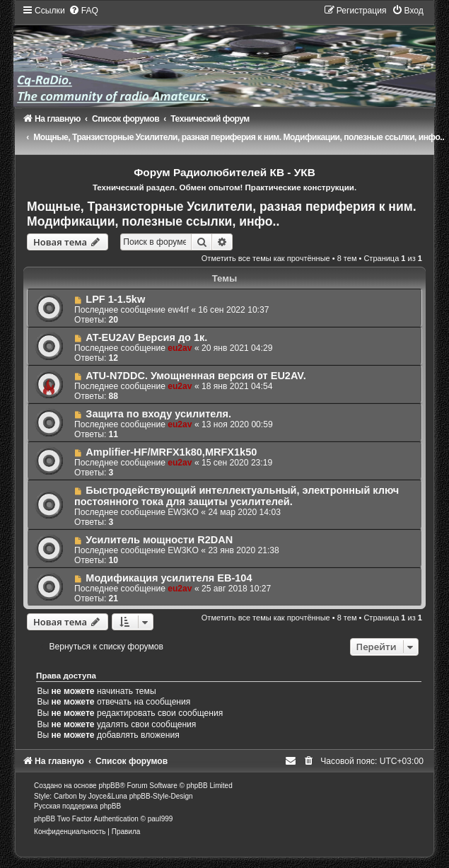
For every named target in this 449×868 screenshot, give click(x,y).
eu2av (180, 348)
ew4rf (178, 310)
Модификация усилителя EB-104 (169, 578)
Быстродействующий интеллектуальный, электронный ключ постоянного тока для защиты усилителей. (237, 496)
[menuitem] (83, 11)
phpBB (109, 786)
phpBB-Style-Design (161, 796)
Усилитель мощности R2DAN (159, 540)
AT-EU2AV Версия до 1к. (146, 337)
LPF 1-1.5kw (115, 299)
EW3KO (183, 512)
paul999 (161, 819)
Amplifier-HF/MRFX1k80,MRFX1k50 (171, 452)
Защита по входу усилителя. (158, 414)
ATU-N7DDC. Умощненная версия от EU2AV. (196, 376)
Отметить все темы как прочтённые (266, 258)
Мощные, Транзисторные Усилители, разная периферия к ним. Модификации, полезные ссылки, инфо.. (222, 214)
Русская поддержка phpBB (77, 806)
